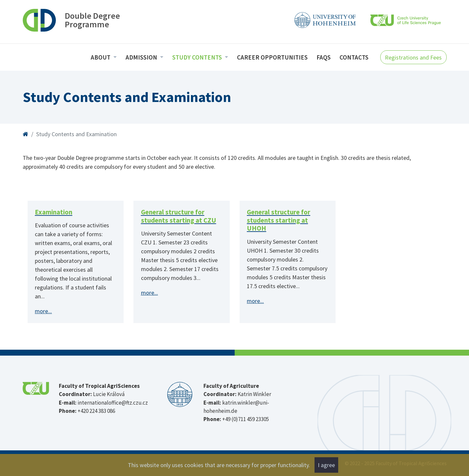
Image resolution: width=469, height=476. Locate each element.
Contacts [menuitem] (354, 57)
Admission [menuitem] (142, 57)
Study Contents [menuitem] (198, 57)
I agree (326, 465)
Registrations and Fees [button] (413, 57)
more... (43, 311)
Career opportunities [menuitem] (272, 57)
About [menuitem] (101, 57)
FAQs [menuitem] (324, 57)
